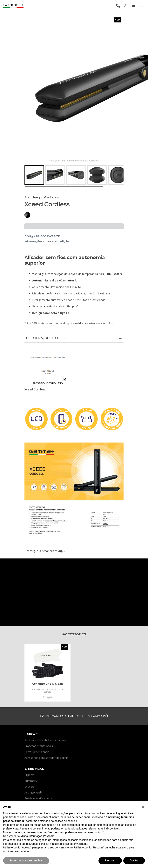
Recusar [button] (110, 860)
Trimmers (31, 781)
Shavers (29, 787)
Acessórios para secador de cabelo (47, 758)
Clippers (29, 775)
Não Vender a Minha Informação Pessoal (28, 836)
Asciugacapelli (33, 792)
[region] (74, 176)
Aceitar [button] (134, 860)
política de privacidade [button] (74, 844)
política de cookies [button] (66, 821)
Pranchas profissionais (39, 746)
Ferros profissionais (37, 752)
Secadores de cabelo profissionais (46, 740)
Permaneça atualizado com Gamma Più (74, 716)
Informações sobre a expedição (47, 241)
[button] (143, 807)
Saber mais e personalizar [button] (26, 860)
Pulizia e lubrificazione (38, 798)
